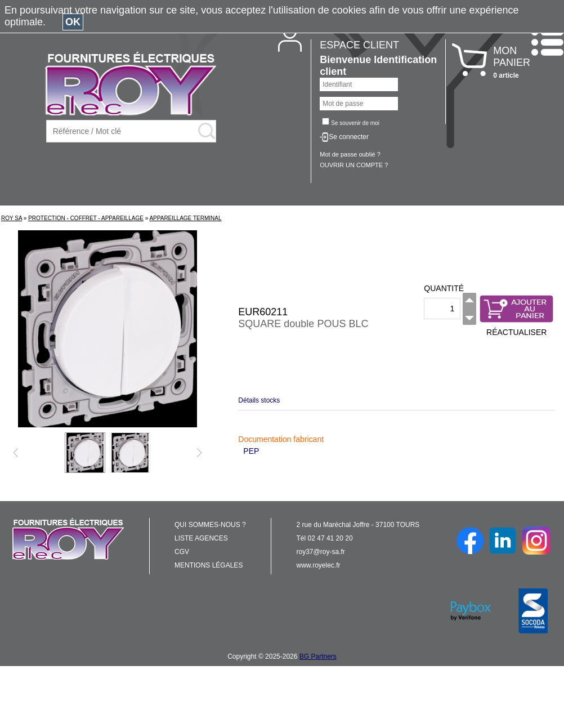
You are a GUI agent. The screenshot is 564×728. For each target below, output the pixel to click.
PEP (251, 451)
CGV (182, 552)
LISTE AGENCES (201, 538)
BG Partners (318, 656)
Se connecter (349, 137)
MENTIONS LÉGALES (209, 565)
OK (73, 22)
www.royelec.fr (319, 565)
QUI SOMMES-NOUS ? (210, 525)
